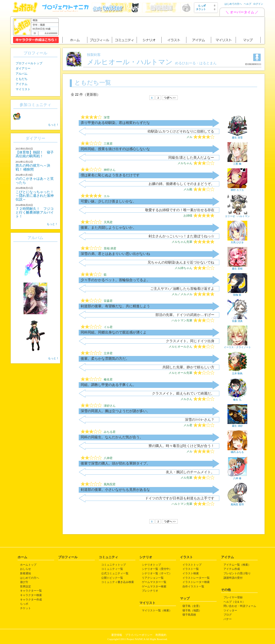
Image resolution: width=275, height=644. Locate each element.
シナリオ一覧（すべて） (157, 573)
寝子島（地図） (192, 610)
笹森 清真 (237, 320)
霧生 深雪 (237, 136)
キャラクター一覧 (31, 591)
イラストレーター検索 (196, 582)
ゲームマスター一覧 (154, 582)
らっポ (24, 604)
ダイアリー (23, 68)
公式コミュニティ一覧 (115, 573)
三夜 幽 (237, 162)
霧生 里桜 (237, 267)
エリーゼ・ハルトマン (237, 215)
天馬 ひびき (237, 241)
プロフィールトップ (29, 63)
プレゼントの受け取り (237, 573)
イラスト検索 (191, 573)
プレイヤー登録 (233, 597)
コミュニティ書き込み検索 (118, 582)
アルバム (22, 74)
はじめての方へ (233, 4)
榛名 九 (237, 398)
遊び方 (24, 582)
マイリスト (23, 89)
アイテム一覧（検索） (237, 565)
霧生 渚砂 (237, 424)
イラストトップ (192, 565)
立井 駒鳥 (237, 372)
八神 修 (237, 477)
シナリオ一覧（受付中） (157, 569)
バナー (228, 619)
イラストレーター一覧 (196, 578)
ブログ (228, 615)
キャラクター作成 (31, 600)
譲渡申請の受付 (233, 578)
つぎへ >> (170, 98)
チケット (25, 608)
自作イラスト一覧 (193, 586)
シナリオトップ (151, 565)
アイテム (22, 84)
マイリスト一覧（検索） (157, 610)
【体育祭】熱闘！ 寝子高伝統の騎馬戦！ (35, 154)
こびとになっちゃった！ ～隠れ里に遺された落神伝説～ (35, 196)
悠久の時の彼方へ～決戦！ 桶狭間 (33, 167)
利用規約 (161, 635)
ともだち (22, 79)
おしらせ (25, 569)
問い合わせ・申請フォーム (240, 606)
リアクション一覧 (153, 578)
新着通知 (25, 573)
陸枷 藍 (237, 293)
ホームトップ (28, 565)
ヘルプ (248, 4)
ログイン (258, 4)
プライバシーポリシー (139, 635)
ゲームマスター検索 (154, 586)
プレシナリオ (150, 591)
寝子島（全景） (192, 606)
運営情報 (117, 635)
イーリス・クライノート (237, 346)
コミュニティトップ (113, 565)
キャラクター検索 (31, 595)
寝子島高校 (189, 615)
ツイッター (230, 610)
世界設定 (25, 586)
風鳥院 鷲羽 (237, 503)
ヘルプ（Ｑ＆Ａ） (234, 602)
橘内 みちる (237, 451)
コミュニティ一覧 (112, 569)
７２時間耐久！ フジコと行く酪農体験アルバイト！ (35, 213)
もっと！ (53, 125)
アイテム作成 (232, 569)
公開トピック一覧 (112, 578)
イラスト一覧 (191, 569)
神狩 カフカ (237, 189)
